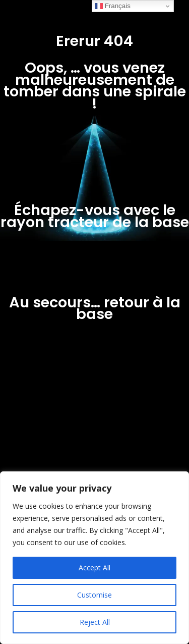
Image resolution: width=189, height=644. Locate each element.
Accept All (94, 568)
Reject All (95, 622)
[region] (94, 558)
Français (113, 6)
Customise (94, 595)
